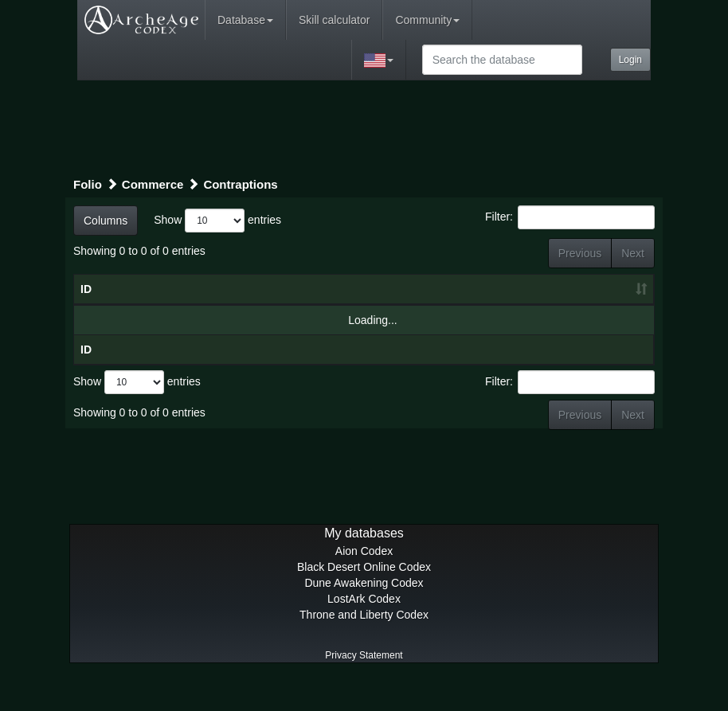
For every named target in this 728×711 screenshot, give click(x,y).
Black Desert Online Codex (364, 599)
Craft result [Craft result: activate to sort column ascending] (562, 305)
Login (630, 60)
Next (633, 253)
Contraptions (240, 184)
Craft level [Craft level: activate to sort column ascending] (446, 297)
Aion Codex (364, 583)
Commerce (153, 184)
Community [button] (427, 20)
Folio (88, 184)
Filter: (570, 217)
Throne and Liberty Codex (364, 647)
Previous (580, 253)
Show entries (217, 221)
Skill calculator (334, 20)
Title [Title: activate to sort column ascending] (191, 305)
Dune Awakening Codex (364, 615)
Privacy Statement (364, 687)
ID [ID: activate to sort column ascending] (86, 305)
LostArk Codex (364, 631)
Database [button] (245, 20)
